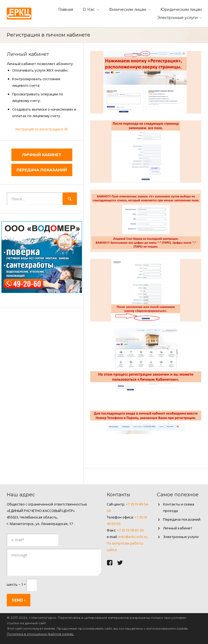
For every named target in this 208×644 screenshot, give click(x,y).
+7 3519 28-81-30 (130, 530)
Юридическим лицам (181, 9)
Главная (66, 9)
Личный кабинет (42, 155)
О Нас (89, 9)
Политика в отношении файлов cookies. (40, 634)
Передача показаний (42, 170)
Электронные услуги (177, 18)
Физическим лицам (128, 9)
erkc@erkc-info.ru (133, 537)
